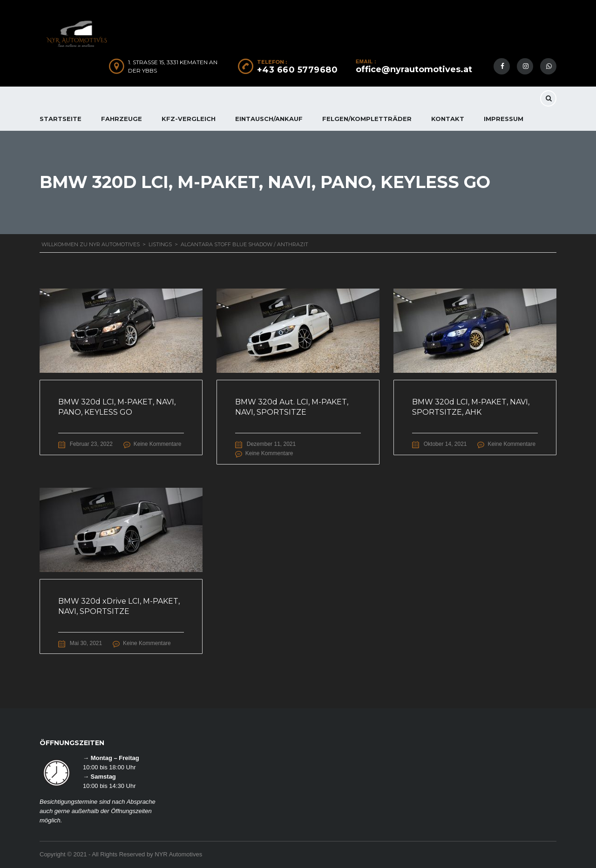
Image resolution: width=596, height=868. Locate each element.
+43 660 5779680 (298, 70)
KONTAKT (448, 119)
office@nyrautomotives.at (414, 69)
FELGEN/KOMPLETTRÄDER (367, 119)
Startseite (61, 119)
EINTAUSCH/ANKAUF (269, 119)
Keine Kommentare (158, 444)
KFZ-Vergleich (189, 119)
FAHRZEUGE (122, 119)
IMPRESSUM (504, 119)
